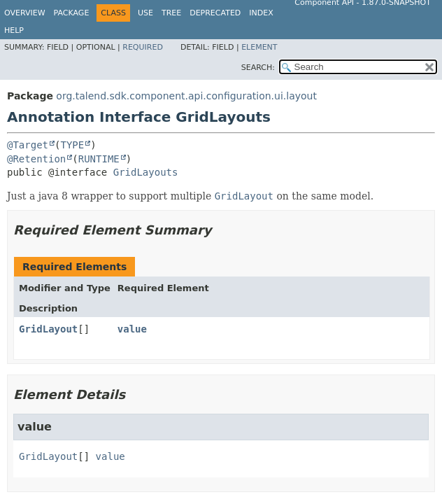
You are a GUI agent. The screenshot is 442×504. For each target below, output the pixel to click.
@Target (28, 145)
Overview (25, 13)
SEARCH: (258, 68)
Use (145, 13)
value (132, 329)
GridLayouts (146, 172)
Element (259, 47)
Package (72, 13)
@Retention (36, 159)
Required (143, 47)
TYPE (72, 145)
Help (14, 30)
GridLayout (48, 329)
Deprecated (215, 13)
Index (261, 13)
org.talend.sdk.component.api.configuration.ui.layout (186, 96)
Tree (171, 13)
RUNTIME (99, 159)
